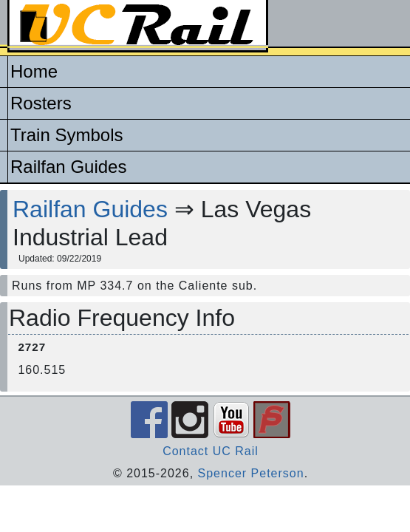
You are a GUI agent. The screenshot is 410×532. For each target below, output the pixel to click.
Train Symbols (66, 135)
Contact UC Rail (211, 451)
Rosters (41, 103)
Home (34, 71)
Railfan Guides (68, 167)
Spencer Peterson (251, 473)
